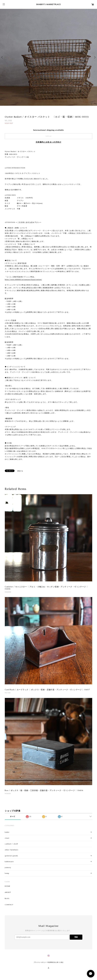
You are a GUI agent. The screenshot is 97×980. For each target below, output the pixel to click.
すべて (13, 817)
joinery (8, 867)
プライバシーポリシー (40, 962)
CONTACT (9, 905)
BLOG (7, 899)
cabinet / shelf (11, 844)
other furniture (12, 850)
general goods (11, 856)
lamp (7, 873)
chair (7, 838)
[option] (48, 57)
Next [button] (94, 57)
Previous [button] (3, 57)
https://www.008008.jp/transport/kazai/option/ (23, 280)
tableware (9, 861)
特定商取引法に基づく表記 (55, 962)
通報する (20, 471)
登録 (76, 937)
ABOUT (8, 892)
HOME (8, 886)
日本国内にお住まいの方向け (49, 142)
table (7, 832)
